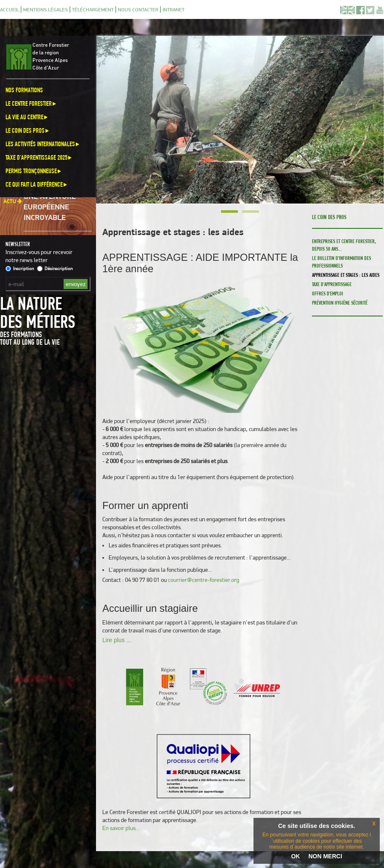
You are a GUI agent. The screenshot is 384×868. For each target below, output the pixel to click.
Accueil (9, 9)
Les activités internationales (43, 144)
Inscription (20, 268)
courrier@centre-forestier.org (204, 580)
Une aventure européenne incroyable (50, 208)
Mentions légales (45, 9)
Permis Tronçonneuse (34, 171)
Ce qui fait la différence (37, 184)
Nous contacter (138, 9)
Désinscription (55, 268)
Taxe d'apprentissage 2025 (39, 157)
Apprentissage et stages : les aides (346, 275)
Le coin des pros (28, 130)
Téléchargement (93, 9)
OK (295, 856)
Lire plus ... (117, 640)
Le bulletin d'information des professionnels (341, 262)
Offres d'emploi (328, 293)
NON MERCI (325, 856)
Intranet (173, 9)
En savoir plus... (121, 828)
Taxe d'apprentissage (332, 284)
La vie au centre (27, 117)
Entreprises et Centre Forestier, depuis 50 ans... (344, 245)
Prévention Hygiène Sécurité (340, 303)
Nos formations (24, 90)
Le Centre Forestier (31, 103)
